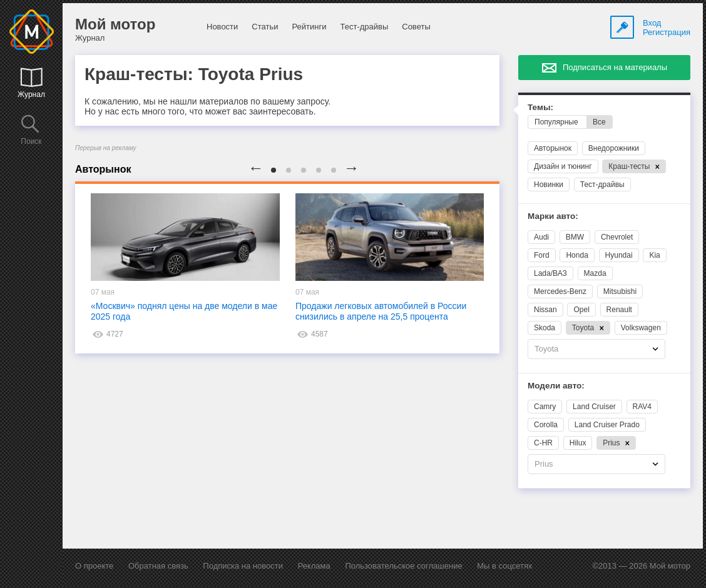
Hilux (578, 443)
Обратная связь (158, 566)
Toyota (588, 328)
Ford (542, 255)
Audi (541, 237)
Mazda (595, 273)
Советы (416, 27)
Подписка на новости (243, 566)
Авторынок (553, 148)
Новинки (549, 185)
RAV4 (642, 407)
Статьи (265, 27)
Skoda (545, 328)
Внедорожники (614, 148)
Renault (619, 310)
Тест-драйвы (364, 27)
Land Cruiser (594, 407)
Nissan (545, 310)
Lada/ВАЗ (550, 273)
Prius (616, 443)
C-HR (543, 443)
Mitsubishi (620, 291)
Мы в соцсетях (504, 566)
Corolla (546, 425)
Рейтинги (309, 27)
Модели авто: (556, 386)
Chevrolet (617, 237)
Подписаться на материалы (615, 67)
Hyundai (619, 255)
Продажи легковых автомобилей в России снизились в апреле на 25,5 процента (381, 311)
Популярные (556, 122)
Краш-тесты (634, 166)
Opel (581, 310)
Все (599, 122)
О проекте (94, 566)
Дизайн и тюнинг (563, 166)
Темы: (540, 107)
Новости (222, 27)
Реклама (314, 566)
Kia (654, 255)
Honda (577, 255)
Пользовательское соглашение (403, 566)
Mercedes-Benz (560, 291)
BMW (575, 237)
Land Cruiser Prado (607, 425)
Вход (652, 23)
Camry (545, 407)
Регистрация (667, 32)
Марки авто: (553, 216)
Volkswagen (641, 328)
